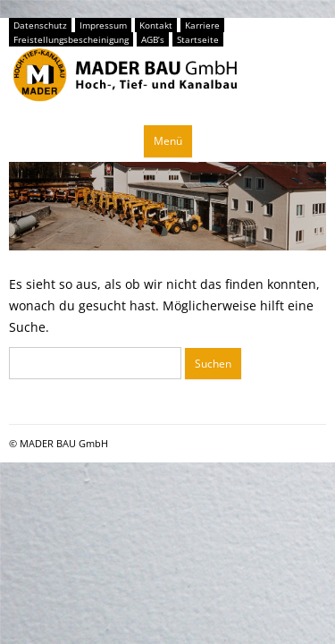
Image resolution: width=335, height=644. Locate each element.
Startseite (198, 39)
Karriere (202, 25)
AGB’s (153, 39)
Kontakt (156, 25)
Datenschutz (40, 25)
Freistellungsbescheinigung (71, 39)
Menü (168, 141)
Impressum (103, 25)
